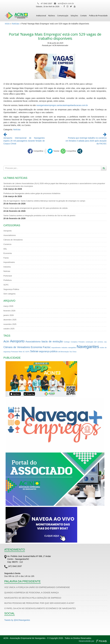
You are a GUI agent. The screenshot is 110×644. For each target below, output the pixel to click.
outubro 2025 (9, 329)
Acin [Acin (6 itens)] (6, 341)
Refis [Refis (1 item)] (20, 352)
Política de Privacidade (98, 16)
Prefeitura (7, 280)
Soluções (74, 16)
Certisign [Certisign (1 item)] (67, 342)
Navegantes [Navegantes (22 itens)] (88, 347)
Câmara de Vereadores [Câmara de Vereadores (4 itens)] (17, 347)
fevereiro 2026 (9, 311)
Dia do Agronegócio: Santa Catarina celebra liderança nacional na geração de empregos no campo (44, 201)
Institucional (41, 16)
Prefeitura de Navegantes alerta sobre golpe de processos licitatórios (32, 193)
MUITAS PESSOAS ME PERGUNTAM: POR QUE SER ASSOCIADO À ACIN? (39, 603)
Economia (8, 253)
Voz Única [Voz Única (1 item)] (73, 352)
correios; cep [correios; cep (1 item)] (102, 342)
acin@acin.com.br (66, 3)
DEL (5, 249)
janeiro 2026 (9, 315)
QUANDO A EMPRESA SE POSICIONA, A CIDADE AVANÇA (32, 593)
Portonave (8, 276)
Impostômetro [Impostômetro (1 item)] (56, 348)
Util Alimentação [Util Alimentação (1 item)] (63, 352)
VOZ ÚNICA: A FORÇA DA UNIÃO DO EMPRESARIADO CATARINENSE (37, 587)
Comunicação (63, 16)
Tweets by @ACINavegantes (17, 620)
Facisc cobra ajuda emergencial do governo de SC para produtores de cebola (35, 208)
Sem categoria (9, 294)
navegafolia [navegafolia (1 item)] (72, 348)
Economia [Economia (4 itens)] (36, 347)
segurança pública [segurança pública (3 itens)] (48, 351)
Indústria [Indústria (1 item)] (64, 348)
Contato (84, 16)
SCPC (6, 285)
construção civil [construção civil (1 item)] (91, 342)
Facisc (6, 258)
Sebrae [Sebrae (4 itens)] (34, 351)
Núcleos (52, 16)
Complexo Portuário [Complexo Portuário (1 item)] (78, 342)
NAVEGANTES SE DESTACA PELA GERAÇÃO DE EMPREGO (33, 598)
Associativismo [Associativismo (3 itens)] (33, 342)
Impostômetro (9, 262)
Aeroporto (8, 231)
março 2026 (8, 306)
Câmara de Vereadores (13, 240)
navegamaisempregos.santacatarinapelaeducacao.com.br (62, 105)
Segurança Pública (11, 289)
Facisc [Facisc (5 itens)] (47, 347)
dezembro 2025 (10, 320)
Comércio (7, 244)
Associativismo (10, 235)
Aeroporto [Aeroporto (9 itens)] (17, 341)
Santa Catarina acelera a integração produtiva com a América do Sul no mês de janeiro (39, 215)
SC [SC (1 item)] (24, 352)
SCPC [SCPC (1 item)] (27, 352)
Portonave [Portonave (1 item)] (15, 352)
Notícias (16, 24)
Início (7, 24)
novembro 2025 (10, 324)
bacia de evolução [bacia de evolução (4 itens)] (52, 342)
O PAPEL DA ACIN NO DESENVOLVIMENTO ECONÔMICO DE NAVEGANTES (40, 608)
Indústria (7, 267)
